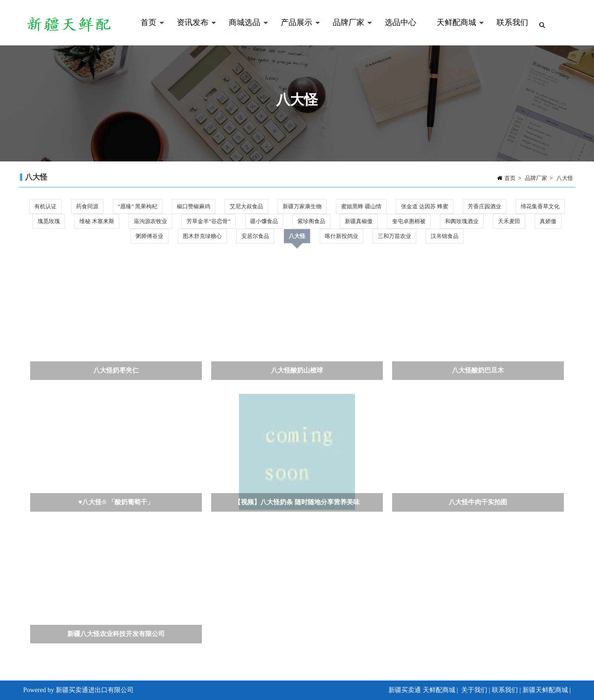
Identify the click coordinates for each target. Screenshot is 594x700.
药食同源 (87, 206)
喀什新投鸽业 (342, 236)
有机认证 (45, 206)
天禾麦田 (509, 221)
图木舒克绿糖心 (202, 236)
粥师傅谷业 (149, 236)
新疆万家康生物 (302, 206)
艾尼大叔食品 (246, 206)
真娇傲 (548, 221)
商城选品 (243, 32)
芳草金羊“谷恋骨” (209, 221)
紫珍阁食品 (311, 221)
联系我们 (512, 22)
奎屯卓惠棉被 (409, 221)
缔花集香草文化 (540, 206)
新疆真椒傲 (359, 221)
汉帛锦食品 (445, 236)
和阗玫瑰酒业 (462, 221)
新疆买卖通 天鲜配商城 (422, 690)
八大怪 (565, 178)
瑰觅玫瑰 (49, 221)
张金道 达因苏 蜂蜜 (425, 206)
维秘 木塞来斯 (97, 221)
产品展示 (295, 32)
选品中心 (400, 22)
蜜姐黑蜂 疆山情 (361, 206)
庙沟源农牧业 (150, 221)
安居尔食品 (255, 236)
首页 (147, 32)
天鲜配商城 (455, 32)
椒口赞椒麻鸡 (194, 206)
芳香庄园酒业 (484, 206)
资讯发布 (191, 32)
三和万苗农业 (394, 236)
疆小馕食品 (264, 221)
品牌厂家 (347, 32)
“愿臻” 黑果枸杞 (138, 206)
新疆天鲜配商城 (545, 690)
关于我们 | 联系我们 (490, 690)
